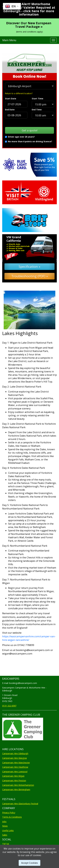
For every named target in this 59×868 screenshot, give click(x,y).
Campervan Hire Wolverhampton (18, 785)
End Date (10, 110)
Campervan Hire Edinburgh (15, 753)
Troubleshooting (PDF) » (30, 276)
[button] (6, 258)
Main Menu (9, 40)
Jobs (4, 821)
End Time (37, 110)
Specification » (29, 266)
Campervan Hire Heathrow (15, 767)
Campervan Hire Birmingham (16, 789)
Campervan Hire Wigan (13, 776)
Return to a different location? (19, 93)
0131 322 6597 (9, 706)
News (5, 826)
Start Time (38, 99)
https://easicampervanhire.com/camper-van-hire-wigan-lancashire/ (29, 638)
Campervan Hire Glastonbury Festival (20, 804)
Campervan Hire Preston (14, 780)
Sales (5, 835)
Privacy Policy (9, 813)
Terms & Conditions (12, 817)
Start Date (11, 99)
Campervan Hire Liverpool (15, 772)
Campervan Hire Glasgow (14, 758)
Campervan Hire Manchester (16, 763)
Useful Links (8, 830)
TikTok (6, 844)
